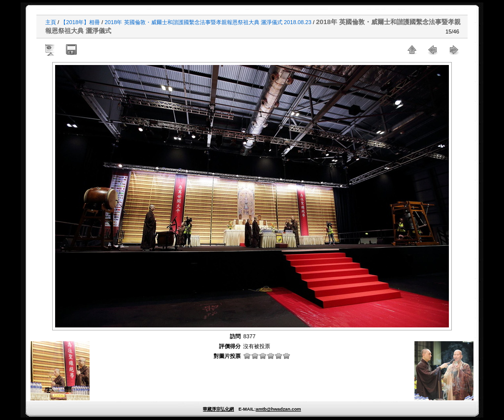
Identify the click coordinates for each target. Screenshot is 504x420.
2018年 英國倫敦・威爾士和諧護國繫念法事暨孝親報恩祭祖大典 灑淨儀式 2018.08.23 (208, 22)
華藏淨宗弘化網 (218, 409)
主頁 (51, 22)
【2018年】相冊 (80, 22)
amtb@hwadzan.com (278, 409)
